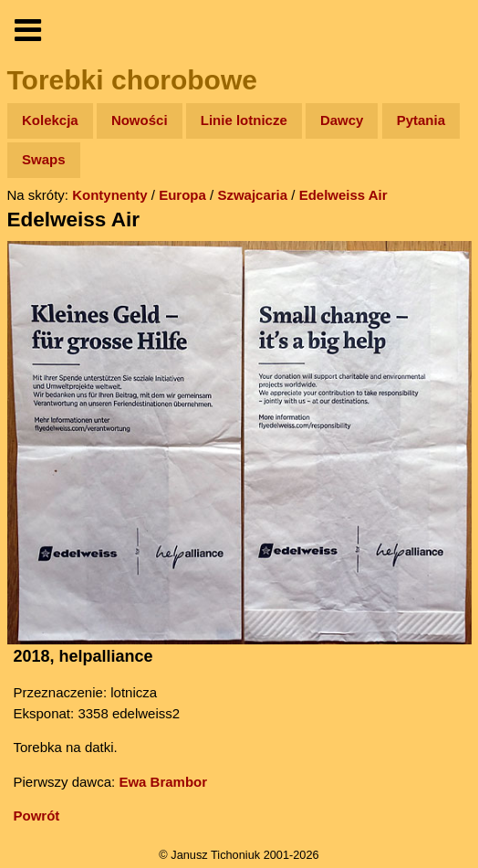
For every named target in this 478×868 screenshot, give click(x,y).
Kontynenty (110, 195)
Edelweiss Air (343, 195)
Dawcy (342, 120)
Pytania (421, 120)
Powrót (37, 816)
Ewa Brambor (163, 782)
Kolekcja (50, 120)
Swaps (44, 159)
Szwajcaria (252, 195)
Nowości (140, 120)
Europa (182, 195)
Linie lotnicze (244, 120)
